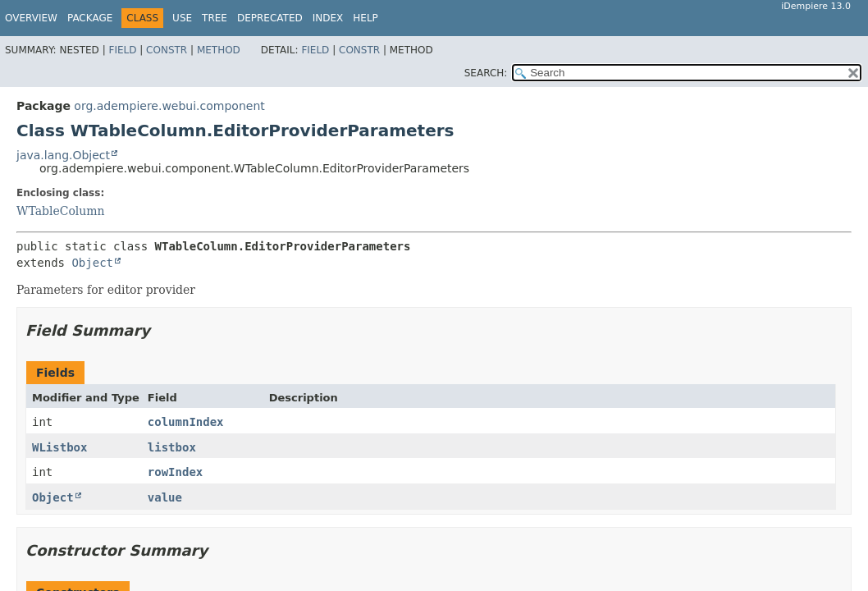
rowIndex (175, 472)
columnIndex (186, 422)
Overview (31, 18)
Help (365, 18)
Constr (167, 50)
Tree (215, 18)
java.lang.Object (63, 155)
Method (219, 50)
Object (92, 263)
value (165, 497)
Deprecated (270, 18)
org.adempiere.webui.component (169, 106)
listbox (172, 447)
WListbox (59, 447)
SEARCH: (486, 73)
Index (328, 18)
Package (90, 18)
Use (182, 18)
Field (122, 50)
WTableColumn (61, 211)
